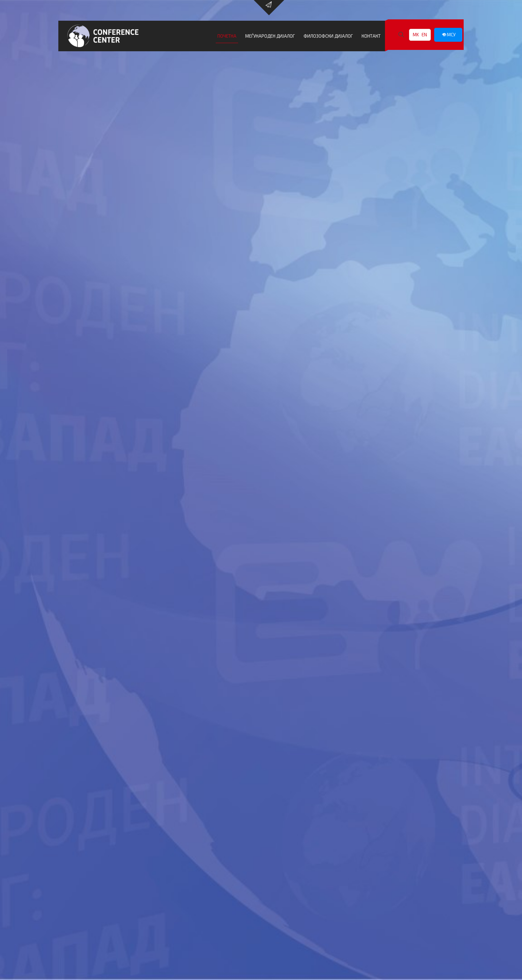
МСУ (448, 35)
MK (416, 35)
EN (424, 35)
